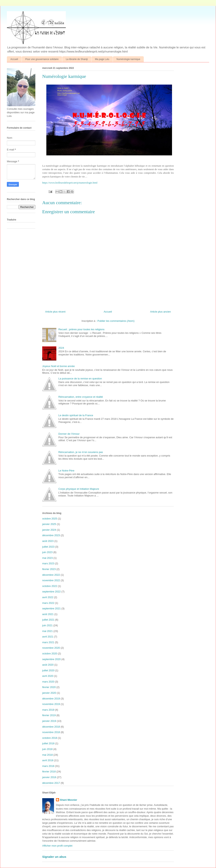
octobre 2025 (50, 519)
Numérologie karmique (128, 59)
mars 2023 (48, 563)
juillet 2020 (48, 670)
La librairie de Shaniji (77, 59)
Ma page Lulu (102, 59)
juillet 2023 (48, 547)
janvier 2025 (49, 524)
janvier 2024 (49, 530)
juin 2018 (47, 749)
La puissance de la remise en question (80, 379)
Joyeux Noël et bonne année (59, 366)
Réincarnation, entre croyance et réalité (81, 397)
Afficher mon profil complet (57, 846)
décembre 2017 (51, 783)
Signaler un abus (54, 857)
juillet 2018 (48, 743)
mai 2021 (47, 631)
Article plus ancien (161, 312)
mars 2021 (48, 642)
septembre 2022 (51, 592)
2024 (61, 348)
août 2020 (48, 665)
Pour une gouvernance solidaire (42, 59)
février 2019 (49, 715)
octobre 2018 (50, 738)
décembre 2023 (51, 535)
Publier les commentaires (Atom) (116, 321)
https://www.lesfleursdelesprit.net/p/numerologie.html (70, 183)
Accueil (14, 59)
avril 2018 (48, 760)
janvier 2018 (49, 777)
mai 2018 (47, 755)
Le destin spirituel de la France (76, 415)
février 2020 (49, 687)
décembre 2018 (51, 727)
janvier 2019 (49, 721)
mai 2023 (47, 558)
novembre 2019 (51, 704)
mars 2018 (48, 766)
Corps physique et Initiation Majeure (79, 489)
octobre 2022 (50, 586)
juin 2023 (47, 552)
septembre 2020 (51, 659)
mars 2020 (48, 682)
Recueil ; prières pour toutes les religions (81, 329)
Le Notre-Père (66, 471)
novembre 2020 (51, 648)
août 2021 (48, 614)
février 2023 (49, 569)
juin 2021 (47, 625)
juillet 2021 (48, 620)
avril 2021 (48, 637)
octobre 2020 (50, 654)
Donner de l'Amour (69, 434)
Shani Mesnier (69, 800)
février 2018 (49, 772)
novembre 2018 (51, 732)
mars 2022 (48, 603)
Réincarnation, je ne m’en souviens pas (81, 452)
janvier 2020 (49, 693)
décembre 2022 (51, 575)
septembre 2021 (51, 608)
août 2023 (48, 541)
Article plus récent (55, 312)
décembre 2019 (51, 699)
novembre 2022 (51, 580)
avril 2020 (48, 676)
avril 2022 (48, 597)
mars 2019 (48, 710)
